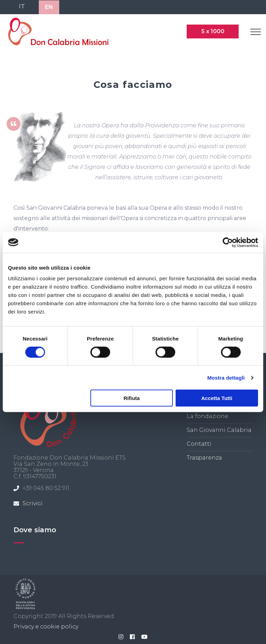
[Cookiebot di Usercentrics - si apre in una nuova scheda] (228, 242)
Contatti (199, 444)
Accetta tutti (217, 398)
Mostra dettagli (226, 377)
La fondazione (207, 416)
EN (49, 7)
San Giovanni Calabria (219, 430)
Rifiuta (132, 398)
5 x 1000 (213, 31)
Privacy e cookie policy (46, 627)
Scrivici (33, 503)
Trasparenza (204, 458)
